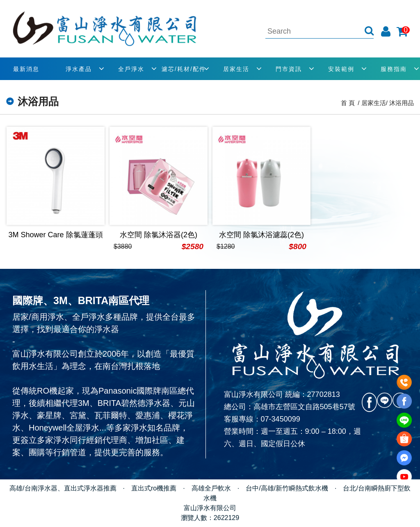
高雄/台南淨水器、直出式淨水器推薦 (63, 488)
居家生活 (236, 69)
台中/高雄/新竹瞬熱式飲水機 (287, 488)
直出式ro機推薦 (154, 488)
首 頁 (348, 103)
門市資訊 (289, 69)
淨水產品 (79, 69)
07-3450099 (281, 419)
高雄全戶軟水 (211, 488)
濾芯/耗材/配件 (184, 69)
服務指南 (394, 69)
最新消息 (26, 69)
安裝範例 (341, 69)
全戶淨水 (131, 69)
